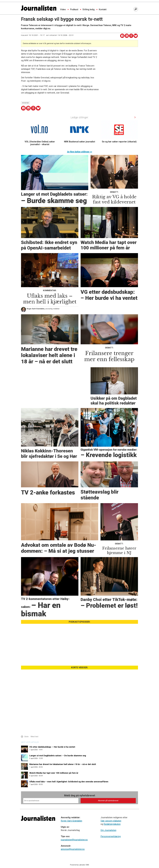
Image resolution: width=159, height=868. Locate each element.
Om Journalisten (108, 830)
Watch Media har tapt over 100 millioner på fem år (54, 773)
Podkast (74, 10)
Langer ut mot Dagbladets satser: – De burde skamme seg (58, 756)
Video (63, 10)
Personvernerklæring (111, 836)
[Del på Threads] (131, 36)
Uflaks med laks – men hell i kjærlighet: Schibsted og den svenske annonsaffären (69, 782)
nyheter (26, 103)
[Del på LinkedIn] (127, 36)
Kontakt (103, 10)
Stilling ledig (88, 10)
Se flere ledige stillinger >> (80, 152)
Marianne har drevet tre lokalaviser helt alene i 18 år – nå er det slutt (63, 764)
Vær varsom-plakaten (111, 821)
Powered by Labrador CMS (80, 865)
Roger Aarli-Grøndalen (71, 821)
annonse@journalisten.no (73, 849)
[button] (135, 117)
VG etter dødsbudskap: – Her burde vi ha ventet (52, 747)
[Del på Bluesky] (136, 36)
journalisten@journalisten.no (74, 840)
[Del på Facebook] (122, 36)
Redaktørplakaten (112, 824)
